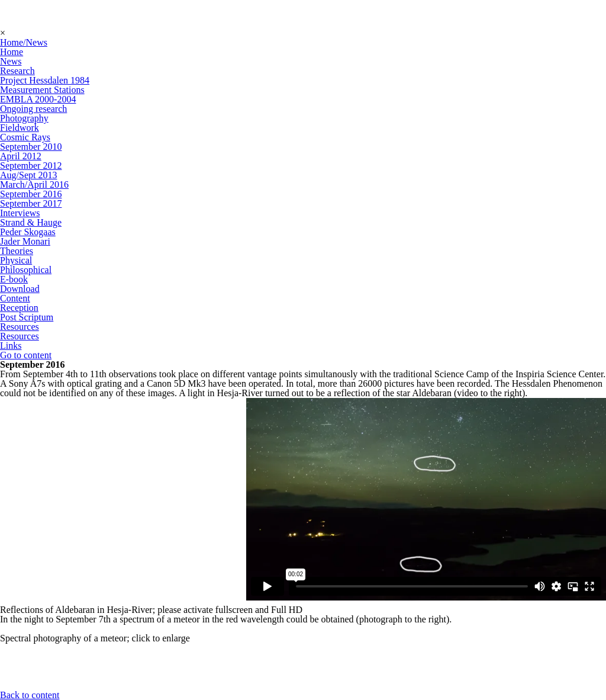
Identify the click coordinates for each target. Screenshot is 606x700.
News (11, 61)
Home (12, 52)
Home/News (24, 42)
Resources (20, 327)
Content (15, 298)
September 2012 (31, 166)
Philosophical (26, 270)
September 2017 (31, 203)
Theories (17, 251)
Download (20, 289)
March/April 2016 (34, 184)
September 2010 (31, 147)
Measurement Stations (42, 90)
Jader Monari (25, 241)
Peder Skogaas (28, 232)
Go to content (26, 355)
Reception (19, 308)
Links (11, 346)
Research (17, 71)
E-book (14, 279)
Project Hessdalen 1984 (45, 80)
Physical (16, 260)
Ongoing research (33, 109)
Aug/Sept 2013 (28, 175)
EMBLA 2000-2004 (38, 99)
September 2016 (31, 194)
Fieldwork (20, 128)
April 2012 (21, 156)
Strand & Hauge (31, 222)
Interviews (20, 213)
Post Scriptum (27, 317)
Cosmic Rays (25, 137)
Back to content (30, 695)
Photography (24, 118)
